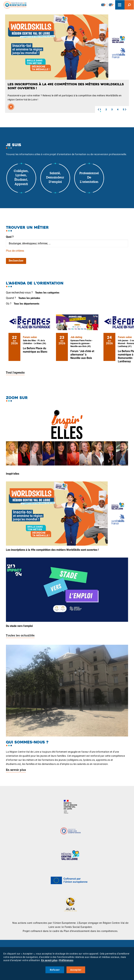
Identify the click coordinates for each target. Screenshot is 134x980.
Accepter (76, 970)
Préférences (66, 960)
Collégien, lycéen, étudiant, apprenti (21, 178)
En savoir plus (16, 770)
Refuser (55, 970)
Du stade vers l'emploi (19, 626)
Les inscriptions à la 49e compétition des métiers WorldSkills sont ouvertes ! (52, 550)
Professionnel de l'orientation (89, 178)
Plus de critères (15, 251)
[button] (98, 109)
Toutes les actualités (20, 636)
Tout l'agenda (15, 373)
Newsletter (104, 5)
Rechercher (16, 261)
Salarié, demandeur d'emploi (55, 178)
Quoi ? (10, 237)
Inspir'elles (13, 474)
